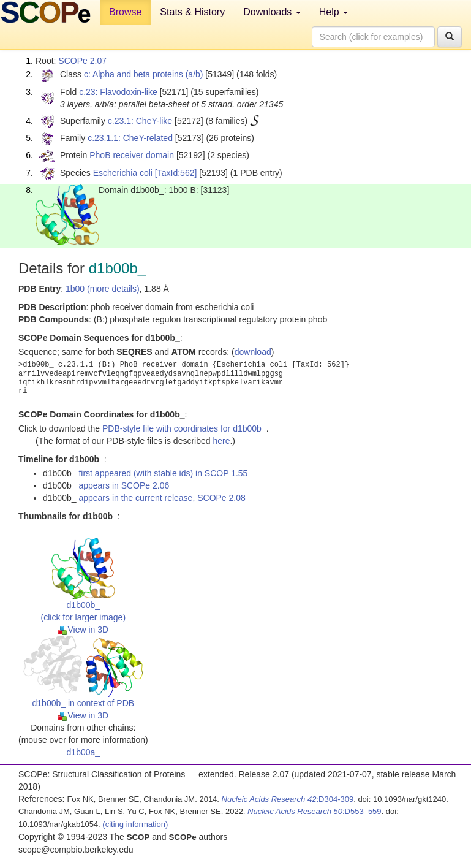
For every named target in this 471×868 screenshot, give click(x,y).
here (221, 441)
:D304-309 (288, 799)
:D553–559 (315, 811)
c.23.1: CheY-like (140, 121)
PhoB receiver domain (132, 155)
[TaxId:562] (176, 173)
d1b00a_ (84, 752)
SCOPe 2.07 (82, 61)
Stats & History (192, 12)
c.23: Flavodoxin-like (118, 92)
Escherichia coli (123, 173)
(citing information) (135, 824)
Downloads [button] (272, 12)
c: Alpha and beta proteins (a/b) (144, 74)
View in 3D (83, 630)
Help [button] (333, 12)
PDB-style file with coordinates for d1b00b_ (184, 428)
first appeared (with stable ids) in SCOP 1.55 (163, 473)
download (253, 352)
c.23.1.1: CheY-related (130, 138)
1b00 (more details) (103, 289)
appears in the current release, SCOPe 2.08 (162, 498)
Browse (125, 12)
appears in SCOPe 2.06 (124, 485)
